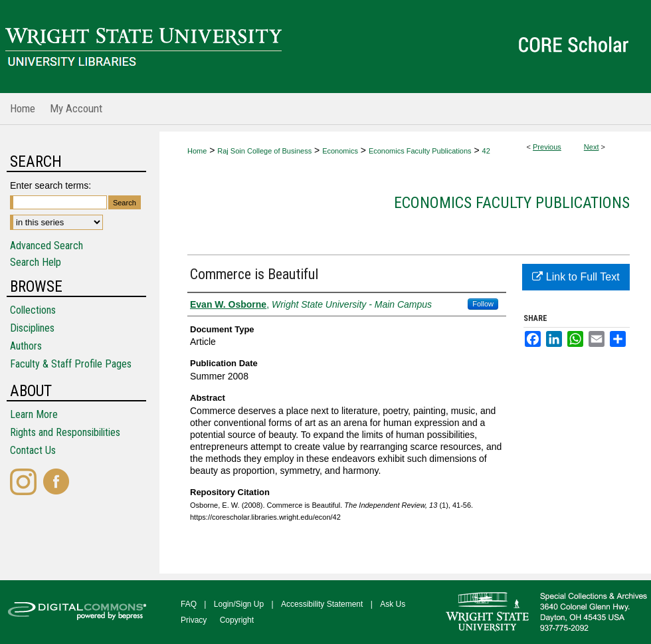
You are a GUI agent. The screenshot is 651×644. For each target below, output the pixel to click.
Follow (483, 304)
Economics (340, 151)
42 (486, 151)
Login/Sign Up (239, 604)
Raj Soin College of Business (264, 151)
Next (592, 147)
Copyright (237, 620)
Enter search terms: (50, 185)
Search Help (36, 262)
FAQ (189, 604)
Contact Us (33, 450)
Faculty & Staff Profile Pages (71, 364)
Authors (26, 346)
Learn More (34, 414)
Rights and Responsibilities (65, 432)
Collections (33, 310)
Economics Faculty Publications (420, 151)
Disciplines (32, 328)
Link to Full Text (576, 277)
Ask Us (393, 604)
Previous (547, 147)
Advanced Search (46, 246)
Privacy (194, 620)
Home (197, 151)
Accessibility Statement (322, 604)
